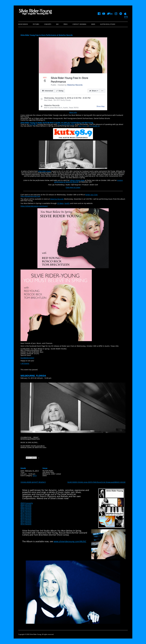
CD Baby (60, 203)
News (93, 24)
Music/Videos (23, 24)
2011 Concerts (26, 522)
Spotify (67, 203)
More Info (73, 112)
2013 (35, 475)
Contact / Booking (79, 24)
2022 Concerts (26, 505)
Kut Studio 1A (94, 126)
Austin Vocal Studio (108, 24)
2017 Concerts (26, 513)
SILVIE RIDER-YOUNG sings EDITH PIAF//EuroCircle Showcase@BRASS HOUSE (96, 482)
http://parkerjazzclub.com (30, 196)
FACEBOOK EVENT (27, 358)
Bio (57, 24)
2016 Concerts (26, 514)
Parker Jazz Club (91, 195)
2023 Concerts (27, 503)
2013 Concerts (26, 519)
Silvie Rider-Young (45, 171)
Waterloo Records (57, 199)
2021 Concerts (26, 506)
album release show (77, 180)
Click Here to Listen (73, 187)
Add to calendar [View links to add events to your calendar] (31, 458)
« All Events (25, 363)
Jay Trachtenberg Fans (66, 124)
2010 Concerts (26, 524)
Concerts (48, 24)
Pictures (36, 24)
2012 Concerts (26, 521)
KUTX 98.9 (33, 124)
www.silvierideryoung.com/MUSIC (70, 541)
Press (66, 24)
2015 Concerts (26, 516)
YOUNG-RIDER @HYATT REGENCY (33, 482)
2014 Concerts (26, 518)
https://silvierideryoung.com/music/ (34, 206)
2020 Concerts (26, 508)
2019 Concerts (26, 510)
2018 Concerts (26, 511)
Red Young (83, 126)
